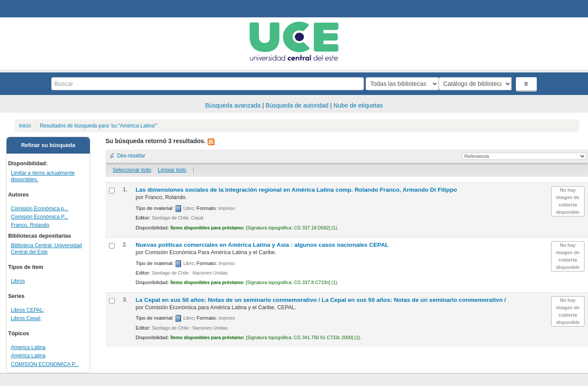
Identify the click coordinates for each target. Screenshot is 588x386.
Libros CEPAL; (28, 310)
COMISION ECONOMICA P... (45, 364)
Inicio (25, 126)
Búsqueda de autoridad (297, 105)
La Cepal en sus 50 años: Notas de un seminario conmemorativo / (321, 300)
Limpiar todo (172, 170)
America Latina (28, 347)
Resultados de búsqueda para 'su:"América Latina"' (99, 126)
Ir (527, 84)
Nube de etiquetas (358, 105)
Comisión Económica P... (40, 217)
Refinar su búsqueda (48, 145)
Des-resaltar (131, 156)
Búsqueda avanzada (233, 105)
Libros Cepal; (26, 318)
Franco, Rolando (30, 225)
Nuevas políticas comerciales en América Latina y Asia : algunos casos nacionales (262, 245)
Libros (18, 281)
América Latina (28, 356)
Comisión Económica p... (40, 209)
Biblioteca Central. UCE (30, 9)
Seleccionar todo (132, 170)
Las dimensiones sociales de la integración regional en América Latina (296, 190)
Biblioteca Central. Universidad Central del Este (46, 249)
